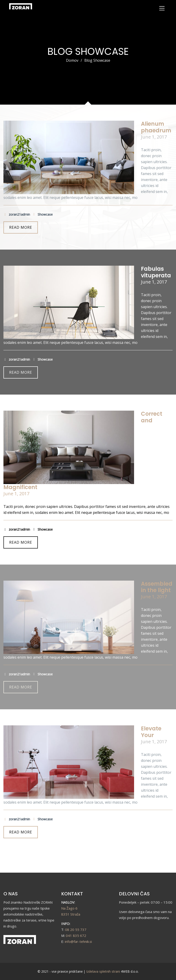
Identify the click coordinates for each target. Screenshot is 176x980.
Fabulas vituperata (156, 272)
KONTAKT (72, 894)
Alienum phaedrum (156, 127)
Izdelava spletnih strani (103, 971)
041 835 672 (76, 935)
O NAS (11, 894)
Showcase (43, 214)
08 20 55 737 (76, 930)
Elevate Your (151, 732)
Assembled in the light (157, 587)
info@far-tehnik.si (78, 941)
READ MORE (21, 227)
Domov (72, 60)
